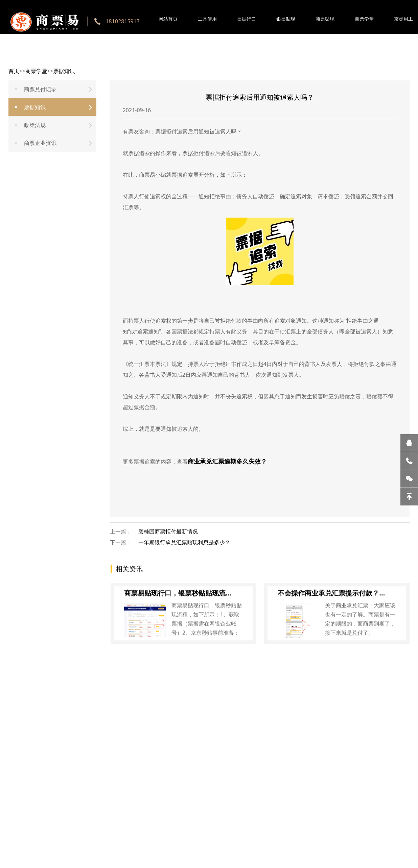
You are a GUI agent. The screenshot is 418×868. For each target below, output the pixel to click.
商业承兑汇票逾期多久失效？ (227, 461)
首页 (14, 71)
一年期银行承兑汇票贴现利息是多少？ (184, 542)
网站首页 (168, 19)
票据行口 (247, 19)
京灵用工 (403, 19)
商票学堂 (364, 19)
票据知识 (64, 71)
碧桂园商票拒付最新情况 (168, 531)
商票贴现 (325, 19)
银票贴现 (286, 19)
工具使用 (207, 19)
